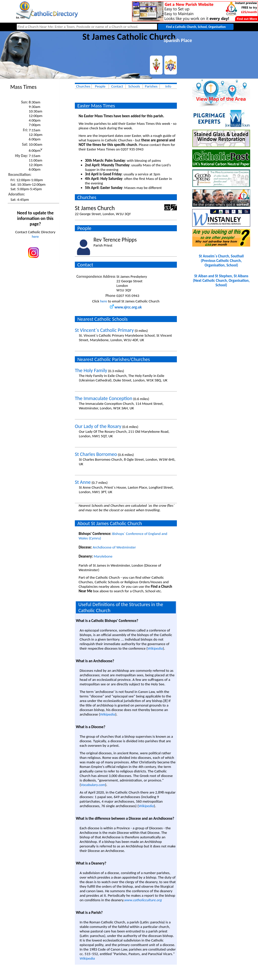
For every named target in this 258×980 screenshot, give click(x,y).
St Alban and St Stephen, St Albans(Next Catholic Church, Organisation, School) (221, 281)
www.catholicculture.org (143, 900)
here (35, 237)
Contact (117, 86)
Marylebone (103, 556)
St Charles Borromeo (96, 454)
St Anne (83, 482)
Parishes (151, 86)
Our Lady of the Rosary (98, 426)
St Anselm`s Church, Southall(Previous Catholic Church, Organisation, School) (221, 261)
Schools (134, 86)
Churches (83, 86)
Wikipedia (155, 648)
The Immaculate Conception (104, 398)
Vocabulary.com (93, 785)
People (100, 86)
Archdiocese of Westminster (114, 547)
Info (168, 86)
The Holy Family (91, 370)
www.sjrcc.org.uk (126, 307)
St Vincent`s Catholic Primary (104, 330)
